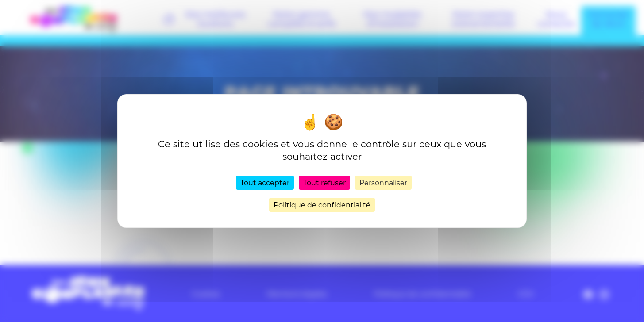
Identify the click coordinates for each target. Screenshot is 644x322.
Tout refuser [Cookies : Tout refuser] (324, 182)
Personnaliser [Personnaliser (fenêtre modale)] (383, 182)
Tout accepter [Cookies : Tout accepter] (265, 182)
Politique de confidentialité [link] (322, 205)
